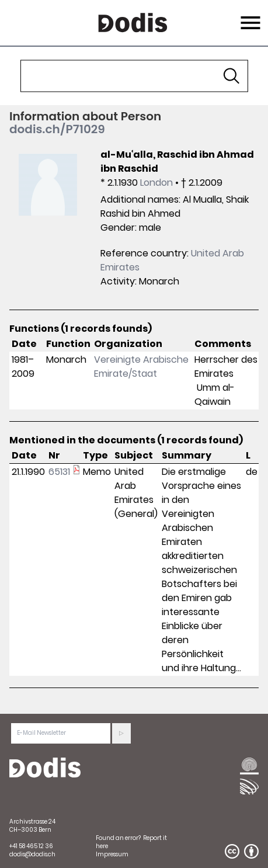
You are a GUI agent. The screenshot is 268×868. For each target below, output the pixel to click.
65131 (59, 472)
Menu (249, 16)
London (156, 183)
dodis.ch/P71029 (57, 129)
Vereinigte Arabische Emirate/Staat (141, 367)
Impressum (112, 854)
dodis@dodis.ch (32, 854)
